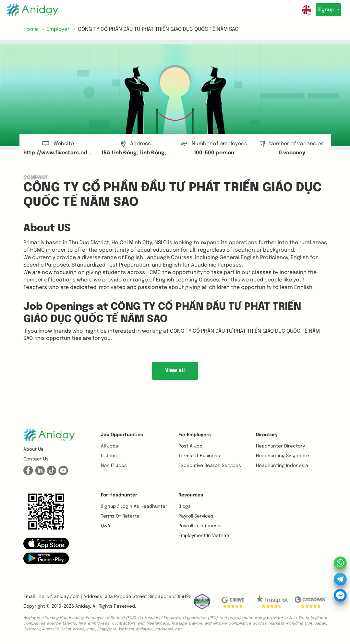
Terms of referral (121, 516)
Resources (191, 495)
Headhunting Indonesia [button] (282, 466)
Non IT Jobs (114, 466)
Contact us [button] (36, 459)
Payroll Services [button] (196, 516)
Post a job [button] (190, 446)
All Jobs (109, 446)
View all (175, 370)
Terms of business (199, 456)
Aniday (83, 606)
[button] (46, 543)
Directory (267, 435)
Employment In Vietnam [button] (204, 536)
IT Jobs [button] (109, 456)
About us (33, 449)
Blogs (185, 507)
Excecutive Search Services (210, 466)
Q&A (106, 526)
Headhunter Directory (280, 446)
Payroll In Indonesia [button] (200, 526)
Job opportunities (122, 435)
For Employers (195, 435)
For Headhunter (119, 495)
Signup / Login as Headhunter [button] (134, 507)
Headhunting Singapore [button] (283, 456)
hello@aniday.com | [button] (60, 597)
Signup (324, 10)
